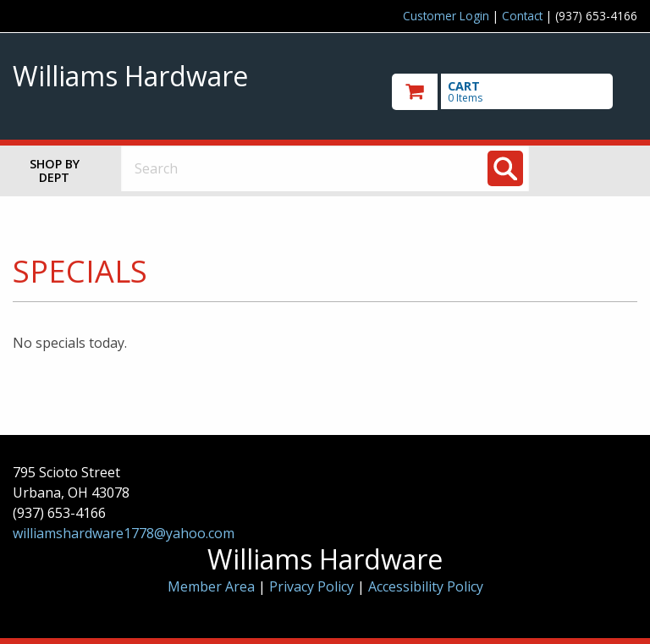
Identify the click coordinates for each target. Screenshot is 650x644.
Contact (522, 16)
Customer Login (446, 16)
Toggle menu (598, 168)
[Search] (505, 168)
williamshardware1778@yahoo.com (124, 533)
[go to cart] (515, 92)
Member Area (211, 586)
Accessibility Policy (426, 586)
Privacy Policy (313, 586)
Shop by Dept (55, 171)
